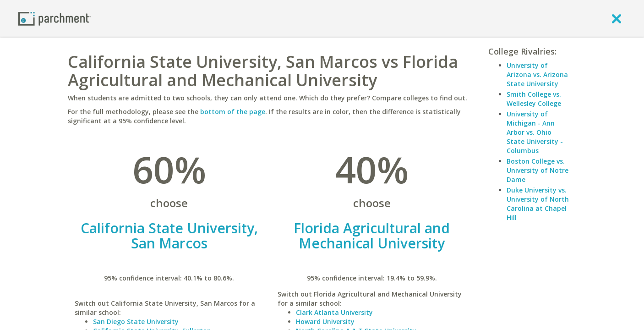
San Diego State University (136, 322)
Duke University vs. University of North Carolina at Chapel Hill (538, 204)
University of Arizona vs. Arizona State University (537, 74)
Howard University (325, 322)
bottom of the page (233, 112)
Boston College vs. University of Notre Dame (538, 170)
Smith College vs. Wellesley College (534, 99)
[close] (617, 18)
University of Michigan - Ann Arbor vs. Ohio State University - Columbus (535, 132)
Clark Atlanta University (334, 312)
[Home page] (55, 18)
